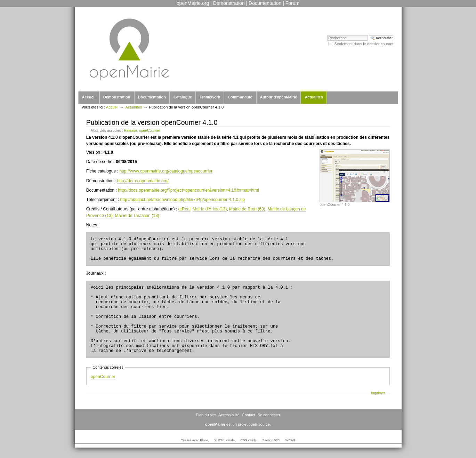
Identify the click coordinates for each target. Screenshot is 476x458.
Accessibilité (229, 415)
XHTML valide (224, 440)
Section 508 (271, 440)
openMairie (215, 424)
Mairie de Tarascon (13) (137, 216)
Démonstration (229, 3)
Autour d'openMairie (279, 97)
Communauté (240, 97)
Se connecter (269, 415)
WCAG (291, 440)
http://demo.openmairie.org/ (143, 181)
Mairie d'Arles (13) (210, 209)
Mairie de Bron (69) (247, 209)
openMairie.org (193, 3)
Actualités (314, 97)
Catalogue (183, 97)
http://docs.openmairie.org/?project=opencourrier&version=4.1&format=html (188, 190)
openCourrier (150, 131)
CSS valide (248, 440)
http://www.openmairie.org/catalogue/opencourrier (166, 171)
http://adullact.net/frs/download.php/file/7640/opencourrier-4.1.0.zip (182, 200)
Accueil (89, 97)
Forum (292, 3)
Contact (249, 415)
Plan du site (206, 415)
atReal (184, 209)
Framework (210, 97)
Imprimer (378, 393)
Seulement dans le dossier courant (364, 44)
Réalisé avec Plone (194, 440)
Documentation (265, 3)
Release (131, 131)
